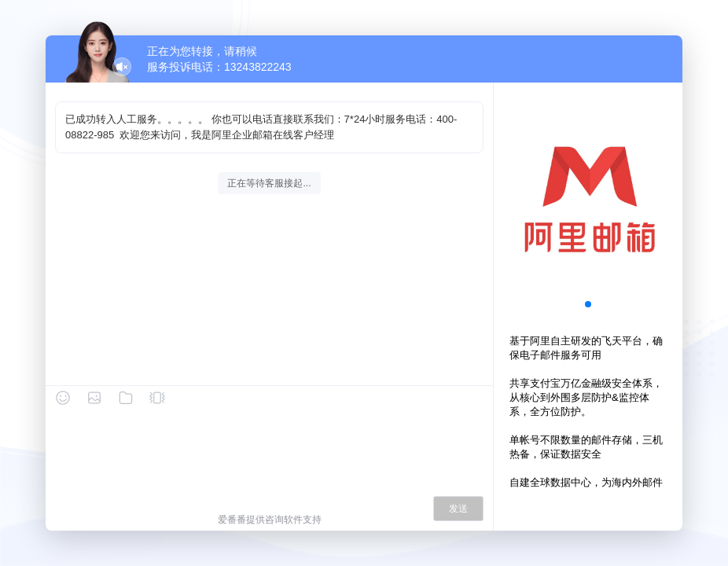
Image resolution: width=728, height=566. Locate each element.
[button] (588, 304)
